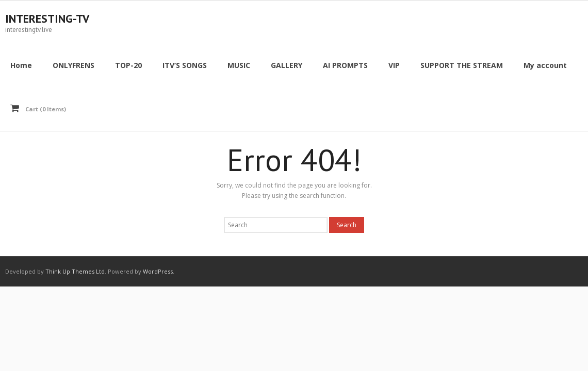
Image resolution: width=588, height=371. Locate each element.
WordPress (158, 271)
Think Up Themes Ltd (75, 271)
